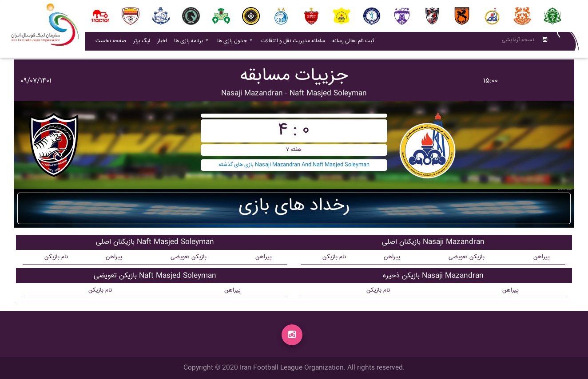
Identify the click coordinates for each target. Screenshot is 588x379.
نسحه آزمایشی (518, 42)
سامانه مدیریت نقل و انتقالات (295, 43)
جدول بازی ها (233, 43)
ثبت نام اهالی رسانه (355, 43)
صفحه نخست (111, 43)
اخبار (164, 43)
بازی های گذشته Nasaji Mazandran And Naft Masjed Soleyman (294, 165)
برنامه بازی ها (189, 43)
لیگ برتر (142, 43)
